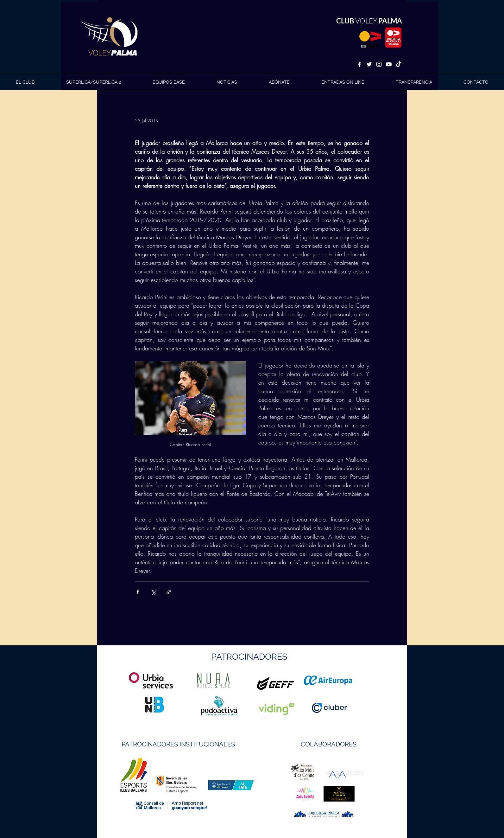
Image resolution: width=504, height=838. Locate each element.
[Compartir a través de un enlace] (169, 592)
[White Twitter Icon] (369, 64)
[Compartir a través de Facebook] (138, 592)
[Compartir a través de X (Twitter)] (153, 592)
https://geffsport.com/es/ (229, 707)
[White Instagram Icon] (379, 64)
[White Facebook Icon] (359, 64)
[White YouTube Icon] (389, 64)
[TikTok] (399, 64)
